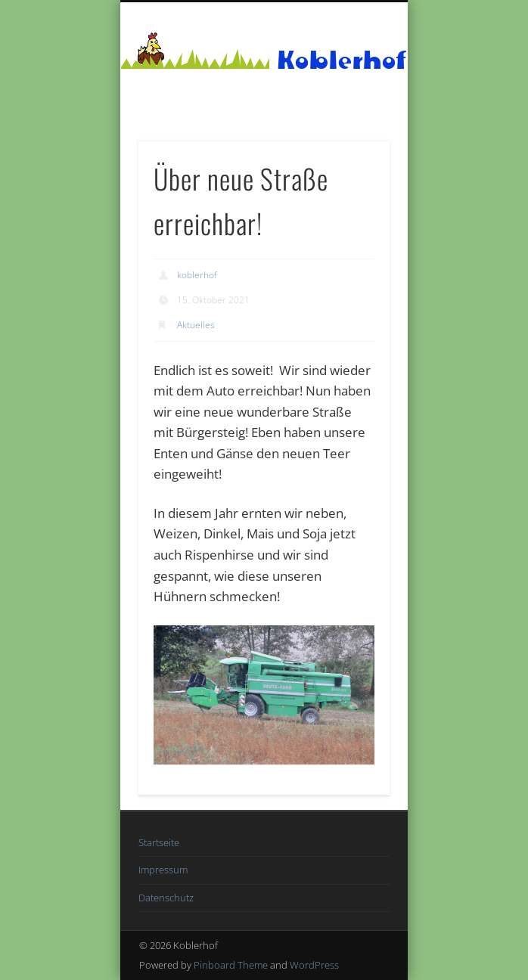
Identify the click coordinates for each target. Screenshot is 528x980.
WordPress (314, 965)
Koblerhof (342, 60)
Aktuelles (196, 325)
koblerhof (197, 275)
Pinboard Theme (231, 965)
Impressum (163, 870)
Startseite (159, 842)
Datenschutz (166, 898)
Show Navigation (353, 135)
